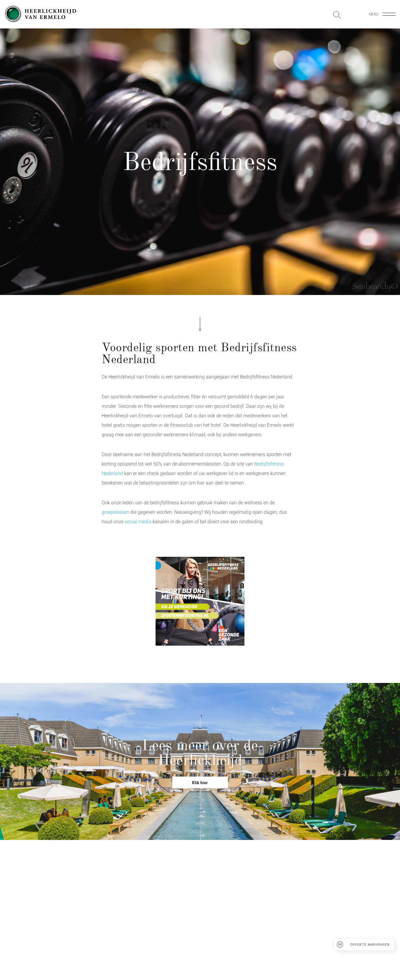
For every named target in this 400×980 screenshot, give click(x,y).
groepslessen (116, 512)
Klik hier (200, 783)
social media (138, 522)
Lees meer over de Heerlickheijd (200, 753)
